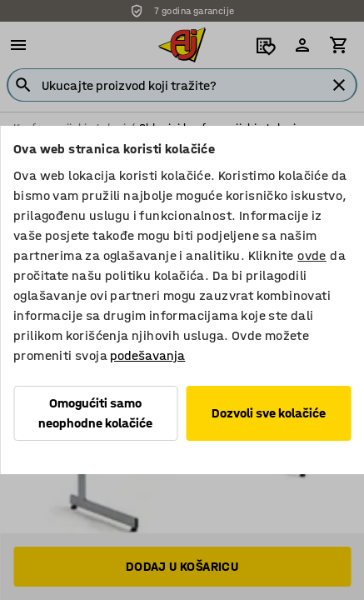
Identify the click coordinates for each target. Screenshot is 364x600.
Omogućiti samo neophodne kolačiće (95, 413)
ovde (312, 255)
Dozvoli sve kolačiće (269, 413)
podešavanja (147, 355)
